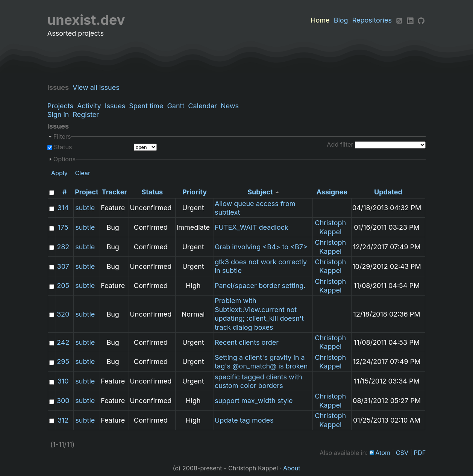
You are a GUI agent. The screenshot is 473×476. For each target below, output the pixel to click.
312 (63, 420)
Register (86, 114)
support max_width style (254, 401)
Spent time (146, 106)
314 (63, 208)
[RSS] (399, 20)
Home (320, 20)
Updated (388, 192)
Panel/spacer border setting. (260, 286)
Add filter (340, 144)
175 (63, 227)
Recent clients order (247, 342)
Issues (115, 106)
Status (62, 147)
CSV (402, 453)
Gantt (176, 106)
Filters (62, 136)
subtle (85, 208)
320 (63, 314)
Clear (83, 173)
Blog (341, 20)
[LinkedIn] (410, 20)
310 (63, 381)
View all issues (98, 87)
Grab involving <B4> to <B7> (261, 247)
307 (63, 266)
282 (63, 247)
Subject (260, 192)
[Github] (421, 20)
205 (63, 286)
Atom (383, 453)
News (230, 106)
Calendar (202, 106)
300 (63, 401)
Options (64, 159)
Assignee (332, 192)
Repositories (372, 20)
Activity (89, 106)
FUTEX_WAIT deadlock (252, 227)
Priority (195, 192)
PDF (420, 453)
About (292, 468)
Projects (60, 106)
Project (86, 192)
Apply (59, 173)
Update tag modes (244, 420)
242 (63, 342)
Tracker (114, 192)
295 (63, 362)
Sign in (58, 114)
